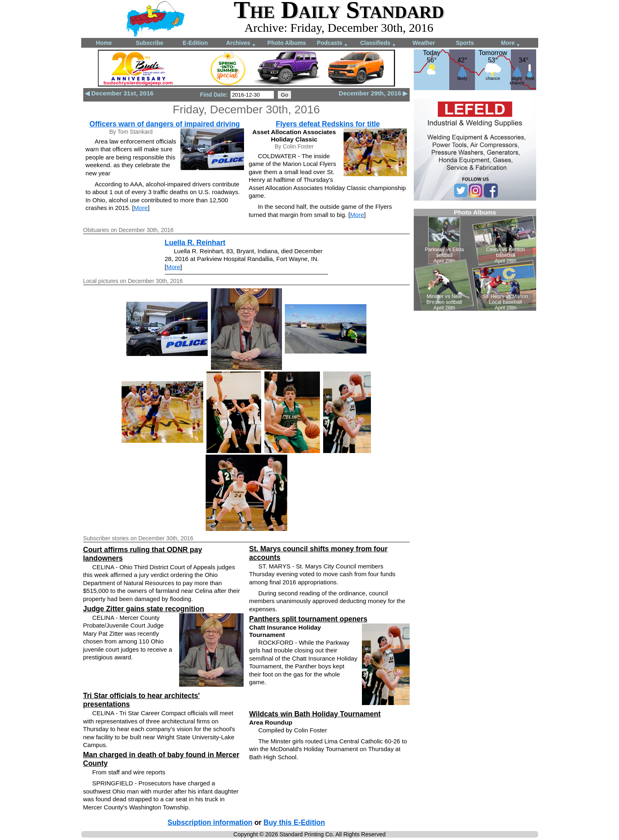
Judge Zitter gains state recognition (144, 609)
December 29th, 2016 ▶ (373, 93)
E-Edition (195, 43)
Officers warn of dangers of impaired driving (165, 124)
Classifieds (378, 43)
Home (104, 43)
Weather (424, 43)
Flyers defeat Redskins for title (328, 124)
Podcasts (333, 43)
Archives (241, 43)
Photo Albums (286, 43)
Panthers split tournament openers (308, 619)
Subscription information (210, 822)
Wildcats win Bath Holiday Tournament (315, 714)
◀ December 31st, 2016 (119, 93)
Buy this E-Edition (294, 822)
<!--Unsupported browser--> (475, 260)
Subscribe (150, 43)
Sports (465, 43)
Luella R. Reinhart (195, 243)
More (511, 43)
